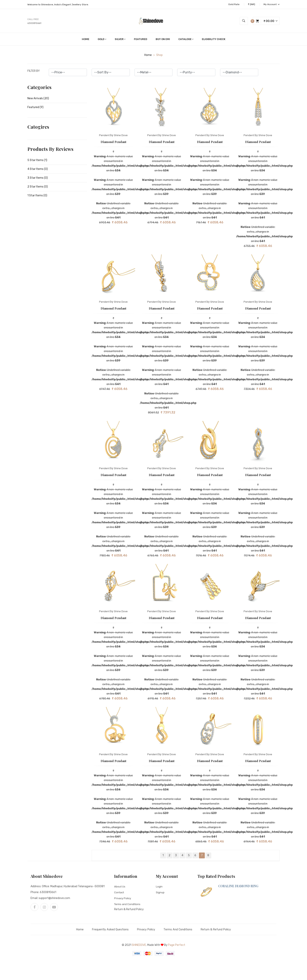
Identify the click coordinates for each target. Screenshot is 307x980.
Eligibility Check (214, 40)
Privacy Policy (123, 899)
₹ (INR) (251, 4)
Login (159, 887)
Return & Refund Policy (129, 910)
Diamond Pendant (113, 143)
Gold (102, 40)
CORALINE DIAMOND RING (238, 887)
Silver (120, 40)
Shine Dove (121, 136)
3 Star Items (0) (38, 179)
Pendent (104, 136)
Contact (120, 893)
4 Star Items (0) (38, 170)
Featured (141, 40)
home (148, 56)
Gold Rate (234, 4)
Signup (160, 893)
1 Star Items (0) (37, 196)
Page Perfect (177, 946)
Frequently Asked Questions (105, 930)
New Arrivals (38, 99)
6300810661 (34, 24)
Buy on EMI (163, 40)
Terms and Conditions (128, 905)
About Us (120, 887)
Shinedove (139, 946)
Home (86, 40)
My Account (272, 4)
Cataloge (186, 40)
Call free (33, 20)
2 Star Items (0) (38, 188)
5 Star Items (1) (37, 161)
